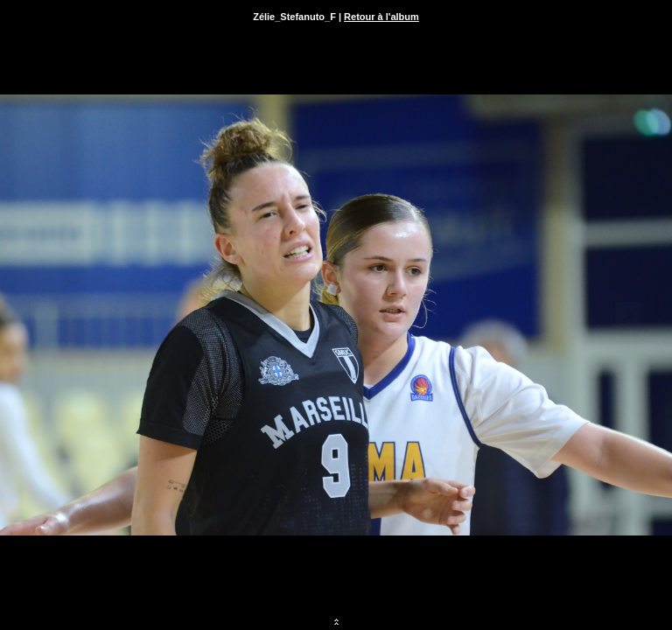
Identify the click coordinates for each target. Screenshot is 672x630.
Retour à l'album (381, 17)
